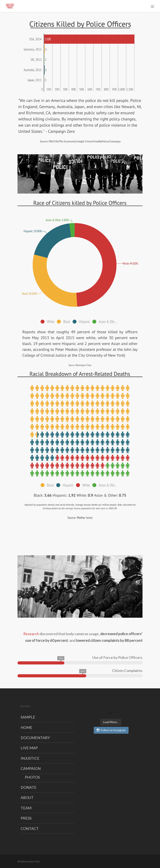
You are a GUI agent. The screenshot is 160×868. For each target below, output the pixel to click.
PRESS (26, 818)
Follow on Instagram (111, 730)
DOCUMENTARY (35, 738)
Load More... (111, 722)
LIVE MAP (29, 748)
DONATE (29, 787)
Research (31, 634)
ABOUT (27, 798)
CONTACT (30, 828)
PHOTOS (32, 777)
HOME (26, 727)
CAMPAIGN (31, 768)
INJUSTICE (30, 758)
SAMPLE (28, 717)
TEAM (26, 808)
